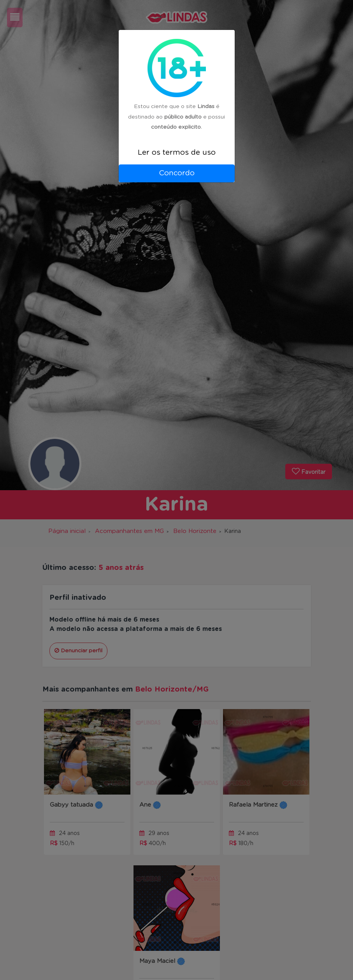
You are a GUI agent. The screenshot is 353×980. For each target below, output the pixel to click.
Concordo (177, 173)
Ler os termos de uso (177, 153)
